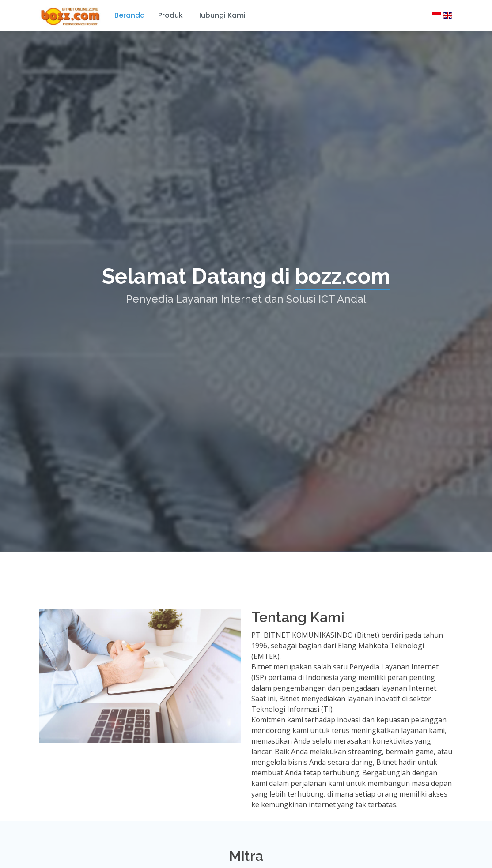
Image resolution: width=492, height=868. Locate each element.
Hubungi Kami (221, 15)
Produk (170, 15)
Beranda (130, 15)
